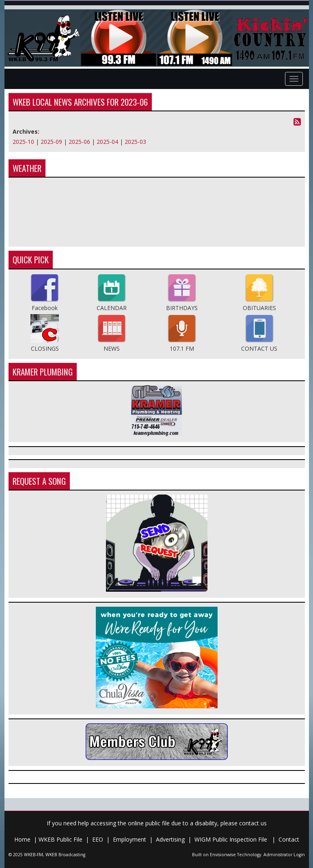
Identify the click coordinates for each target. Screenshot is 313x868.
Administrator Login (284, 855)
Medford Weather (157, 212)
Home (22, 839)
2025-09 (51, 142)
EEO (98, 839)
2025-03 (135, 142)
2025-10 (23, 142)
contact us (253, 823)
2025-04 (107, 142)
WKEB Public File (60, 839)
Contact (289, 839)
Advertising (170, 839)
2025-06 (79, 142)
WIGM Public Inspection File (232, 839)
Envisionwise (223, 855)
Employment (130, 839)
